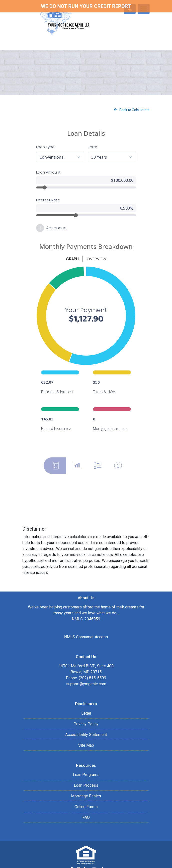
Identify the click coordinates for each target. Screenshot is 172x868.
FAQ (86, 800)
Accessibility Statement (86, 718)
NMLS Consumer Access (86, 620)
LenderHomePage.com (102, 861)
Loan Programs (86, 758)
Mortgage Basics (86, 779)
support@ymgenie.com (86, 667)
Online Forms (86, 790)
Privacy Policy (86, 707)
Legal (86, 696)
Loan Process (86, 768)
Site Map (86, 728)
